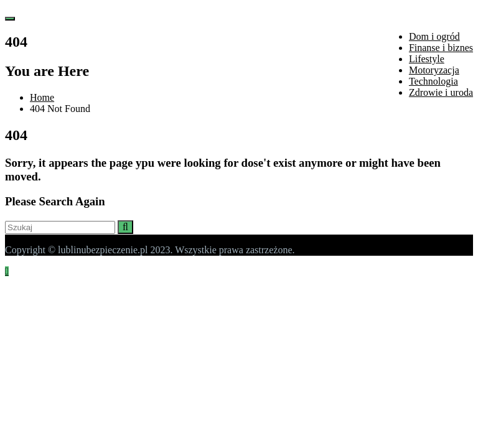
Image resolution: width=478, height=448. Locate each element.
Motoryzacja (434, 70)
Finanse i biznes (441, 48)
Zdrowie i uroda (441, 92)
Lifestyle (427, 59)
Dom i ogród (434, 36)
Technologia (433, 81)
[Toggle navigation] (10, 19)
